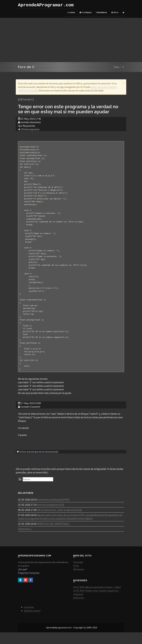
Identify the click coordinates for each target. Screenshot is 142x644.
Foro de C (27, 99)
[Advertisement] (71, 40)
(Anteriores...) (25, 541)
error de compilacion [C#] (50, 516)
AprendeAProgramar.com (46, 5)
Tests (115, 12)
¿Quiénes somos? (32, 622)
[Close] (123, 83)
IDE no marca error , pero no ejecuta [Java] (59, 522)
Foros (71, 12)
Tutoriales (86, 12)
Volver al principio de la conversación (39, 463)
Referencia (101, 12)
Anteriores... (79, 609)
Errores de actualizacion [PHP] (53, 511)
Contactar (29, 619)
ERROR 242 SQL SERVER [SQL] (53, 535)
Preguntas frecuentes (29, 584)
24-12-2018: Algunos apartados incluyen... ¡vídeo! (97, 599)
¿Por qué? (23, 581)
